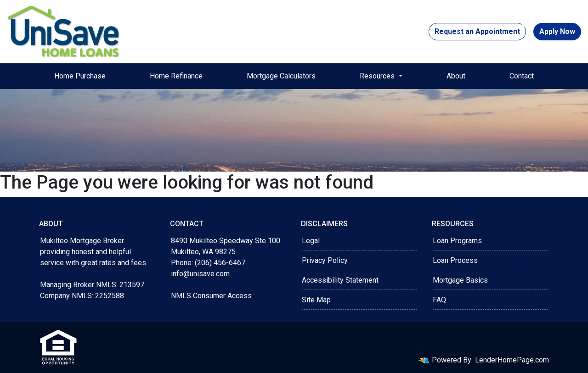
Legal (311, 241)
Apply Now (557, 31)
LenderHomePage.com (512, 360)
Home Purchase (80, 76)
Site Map (316, 300)
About (456, 76)
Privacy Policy (325, 260)
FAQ (439, 300)
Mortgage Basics (460, 280)
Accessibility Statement (340, 280)
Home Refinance (176, 76)
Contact (522, 76)
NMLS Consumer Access (211, 296)
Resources (378, 76)
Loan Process (455, 260)
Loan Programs (457, 241)
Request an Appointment (477, 31)
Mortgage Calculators (281, 76)
